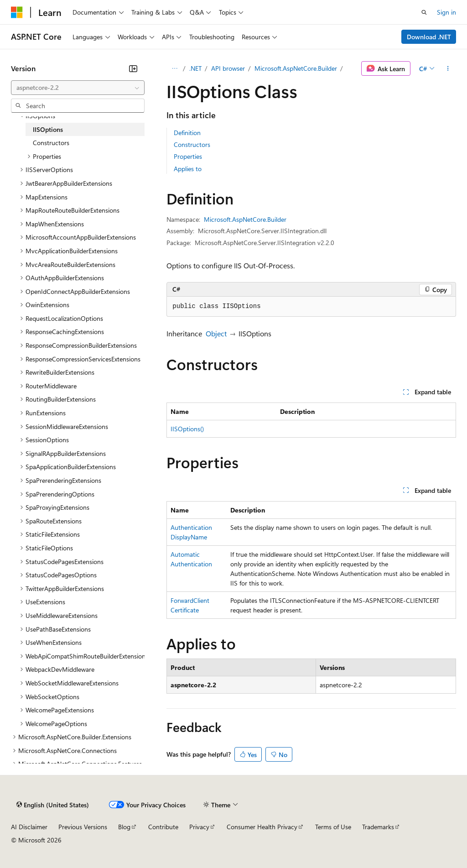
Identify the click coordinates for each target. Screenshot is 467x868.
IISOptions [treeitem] (48, 129)
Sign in (446, 12)
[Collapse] (133, 68)
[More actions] (448, 68)
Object (216, 333)
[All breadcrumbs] (174, 68)
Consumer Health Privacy (262, 827)
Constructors (192, 144)
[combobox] (78, 88)
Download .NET (429, 37)
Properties (188, 156)
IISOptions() (187, 429)
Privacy (199, 827)
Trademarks (378, 827)
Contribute (163, 827)
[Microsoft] (17, 12)
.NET (195, 68)
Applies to (188, 169)
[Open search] (424, 12)
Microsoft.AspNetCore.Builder (296, 68)
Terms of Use (333, 827)
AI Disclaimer (29, 827)
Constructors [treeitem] (51, 143)
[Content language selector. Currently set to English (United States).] (53, 805)
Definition (187, 133)
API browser (228, 68)
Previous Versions (83, 827)
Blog (124, 827)
